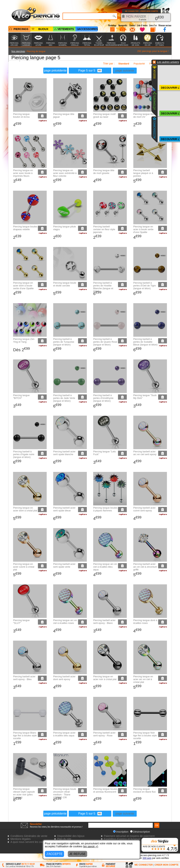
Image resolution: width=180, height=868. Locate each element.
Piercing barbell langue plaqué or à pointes (143, 173)
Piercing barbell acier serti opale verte (64, 565)
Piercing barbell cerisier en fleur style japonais (104, 229)
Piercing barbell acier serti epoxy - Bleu (24, 678)
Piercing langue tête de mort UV (144, 115)
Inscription (121, 832)
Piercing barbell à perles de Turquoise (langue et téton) (64, 342)
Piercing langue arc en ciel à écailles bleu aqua (105, 567)
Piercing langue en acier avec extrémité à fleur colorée (65, 173)
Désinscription (140, 832)
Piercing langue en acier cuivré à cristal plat (24, 567)
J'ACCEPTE (54, 854)
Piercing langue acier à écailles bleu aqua (64, 734)
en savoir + (90, 846)
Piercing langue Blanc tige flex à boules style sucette (25, 736)
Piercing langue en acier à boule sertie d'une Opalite (143, 229)
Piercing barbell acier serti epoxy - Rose (104, 734)
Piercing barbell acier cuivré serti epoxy (145, 509)
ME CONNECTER (132, 11)
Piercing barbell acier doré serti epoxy (64, 678)
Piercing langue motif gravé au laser (104, 115)
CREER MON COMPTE (149, 11)
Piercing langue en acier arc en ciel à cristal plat (143, 679)
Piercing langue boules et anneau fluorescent (105, 790)
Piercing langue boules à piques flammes (105, 509)
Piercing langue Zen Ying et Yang (24, 340)
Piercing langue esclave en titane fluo (145, 790)
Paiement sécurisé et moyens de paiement (129, 836)
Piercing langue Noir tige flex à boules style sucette (145, 736)
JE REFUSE (77, 854)
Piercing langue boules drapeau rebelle (25, 228)
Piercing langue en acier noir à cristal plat (105, 678)
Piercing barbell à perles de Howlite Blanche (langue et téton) (103, 287)
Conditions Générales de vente (29, 836)
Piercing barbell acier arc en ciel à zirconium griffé (145, 567)
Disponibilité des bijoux (71, 836)
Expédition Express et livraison (122, 839)
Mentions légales (21, 839)
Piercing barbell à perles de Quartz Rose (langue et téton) (105, 342)
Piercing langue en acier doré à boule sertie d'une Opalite (23, 286)
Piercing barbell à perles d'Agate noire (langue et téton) (24, 454)
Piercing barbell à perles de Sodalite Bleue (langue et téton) (145, 342)
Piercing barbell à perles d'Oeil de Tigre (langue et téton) (145, 286)
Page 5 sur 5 (90, 70)
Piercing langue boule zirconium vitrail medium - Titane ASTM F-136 (65, 793)
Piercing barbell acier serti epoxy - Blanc (104, 622)
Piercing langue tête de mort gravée (104, 172)
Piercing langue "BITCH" (21, 397)
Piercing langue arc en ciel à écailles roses (65, 622)
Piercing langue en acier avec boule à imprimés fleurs (23, 173)
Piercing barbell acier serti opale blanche (64, 453)
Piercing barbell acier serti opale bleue (64, 509)
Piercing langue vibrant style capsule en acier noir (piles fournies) (24, 793)
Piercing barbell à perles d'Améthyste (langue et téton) (103, 398)
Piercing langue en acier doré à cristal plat (25, 509)
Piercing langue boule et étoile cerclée (65, 284)
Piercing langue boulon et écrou (21, 115)
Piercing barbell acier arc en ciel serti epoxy (145, 453)
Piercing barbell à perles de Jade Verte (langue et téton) (64, 398)
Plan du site (64, 839)
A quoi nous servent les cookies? (30, 842)
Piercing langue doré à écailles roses (145, 622)
